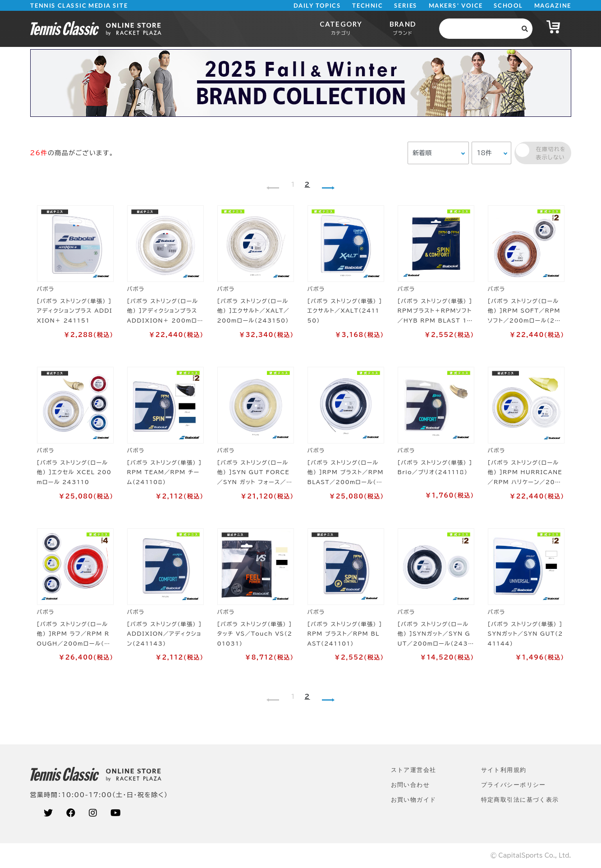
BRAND (403, 28)
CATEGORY (341, 28)
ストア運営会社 (414, 770)
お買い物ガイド (414, 800)
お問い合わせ (411, 785)
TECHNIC (367, 6)
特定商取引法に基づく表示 (520, 800)
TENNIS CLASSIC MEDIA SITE (79, 6)
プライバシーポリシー (514, 785)
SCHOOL (508, 6)
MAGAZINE (553, 6)
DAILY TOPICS (317, 6)
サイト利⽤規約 (504, 770)
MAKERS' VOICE (456, 6)
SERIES (406, 6)
